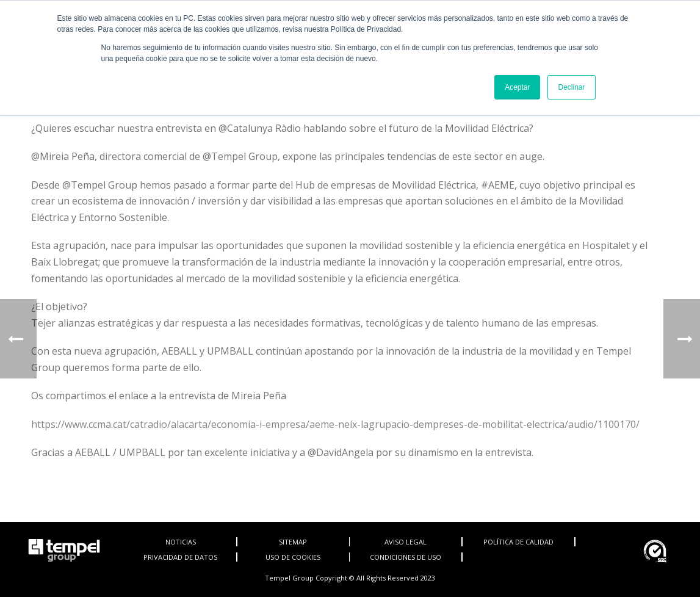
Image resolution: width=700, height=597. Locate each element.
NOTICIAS (181, 542)
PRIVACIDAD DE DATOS (180, 557)
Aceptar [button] (517, 87)
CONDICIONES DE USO (406, 557)
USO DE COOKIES (293, 557)
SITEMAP (293, 542)
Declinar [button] (571, 87)
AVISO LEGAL (406, 542)
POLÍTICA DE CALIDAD (518, 542)
